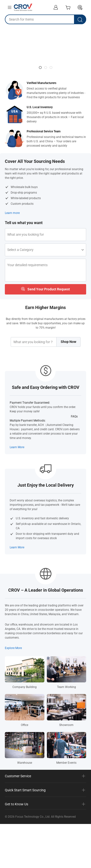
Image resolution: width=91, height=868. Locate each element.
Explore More (13, 653)
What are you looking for (26, 234)
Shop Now (68, 347)
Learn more (12, 213)
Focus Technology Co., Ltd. (33, 822)
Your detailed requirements (27, 267)
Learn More (17, 452)
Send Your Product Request (45, 293)
